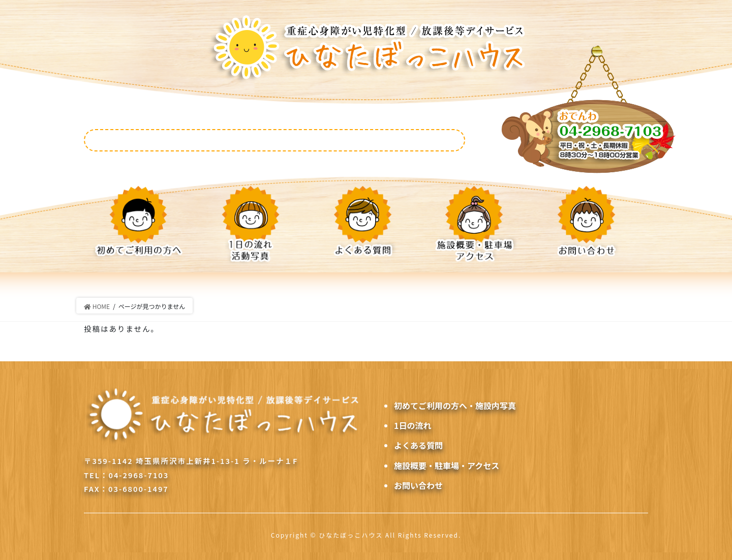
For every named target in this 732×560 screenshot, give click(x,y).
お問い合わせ (418, 485)
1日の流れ (413, 425)
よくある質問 (418, 445)
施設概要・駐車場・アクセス (447, 465)
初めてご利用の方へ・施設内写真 (455, 406)
